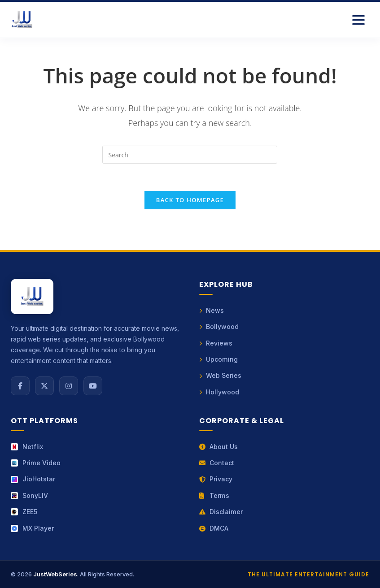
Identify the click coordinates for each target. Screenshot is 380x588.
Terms (214, 495)
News (212, 310)
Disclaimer (221, 512)
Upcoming (218, 359)
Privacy (216, 479)
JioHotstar (33, 479)
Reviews (216, 343)
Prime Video (35, 463)
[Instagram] (69, 386)
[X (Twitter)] (44, 386)
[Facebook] (20, 386)
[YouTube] (93, 386)
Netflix (27, 447)
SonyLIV (29, 495)
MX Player (32, 528)
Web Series (221, 375)
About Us (219, 447)
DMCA (214, 528)
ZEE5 (24, 512)
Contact (217, 463)
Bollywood (219, 326)
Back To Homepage (190, 200)
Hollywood (219, 392)
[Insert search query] (190, 155)
